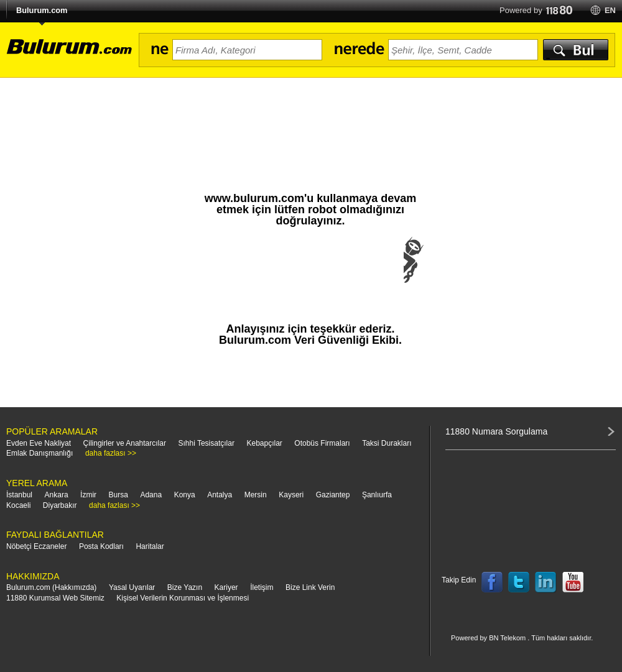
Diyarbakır (60, 505)
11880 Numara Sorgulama (496, 431)
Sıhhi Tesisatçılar (206, 443)
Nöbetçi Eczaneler (36, 546)
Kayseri (291, 495)
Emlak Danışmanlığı (39, 453)
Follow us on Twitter (519, 582)
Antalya (220, 495)
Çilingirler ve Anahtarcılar (125, 443)
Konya (185, 495)
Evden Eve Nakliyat (39, 443)
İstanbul (19, 495)
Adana (151, 495)
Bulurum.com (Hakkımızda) (51, 587)
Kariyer (226, 587)
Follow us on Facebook (492, 582)
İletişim (262, 587)
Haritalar (150, 546)
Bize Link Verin (310, 587)
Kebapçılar (264, 443)
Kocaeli (18, 505)
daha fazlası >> (111, 453)
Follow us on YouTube (573, 582)
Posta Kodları (101, 546)
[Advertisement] (311, 112)
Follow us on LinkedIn (546, 582)
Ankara (57, 495)
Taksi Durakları (387, 443)
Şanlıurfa (377, 495)
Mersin (256, 495)
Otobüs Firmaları (322, 443)
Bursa (118, 495)
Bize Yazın (185, 587)
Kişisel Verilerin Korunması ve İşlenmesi (183, 598)
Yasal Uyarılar (132, 587)
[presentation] (310, 272)
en (610, 10)
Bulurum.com (42, 10)
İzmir (88, 495)
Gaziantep (333, 495)
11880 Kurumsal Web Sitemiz (55, 598)
